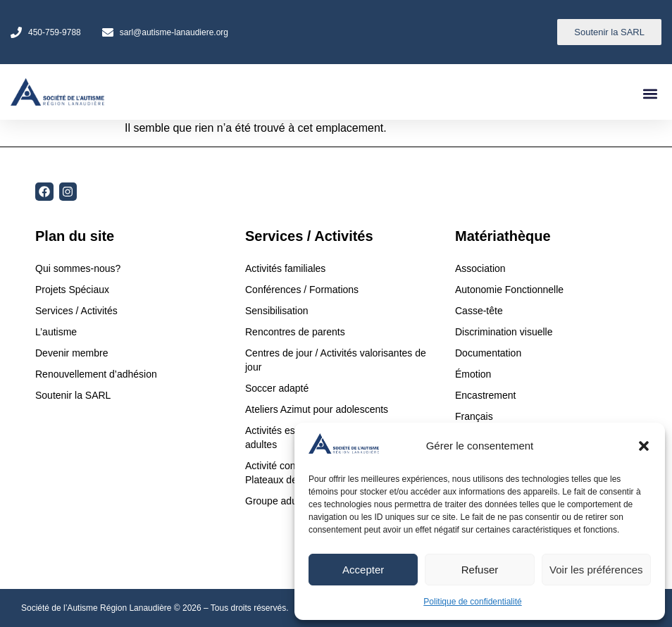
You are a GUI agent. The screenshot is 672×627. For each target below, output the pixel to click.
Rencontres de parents (295, 332)
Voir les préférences (596, 570)
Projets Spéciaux (72, 290)
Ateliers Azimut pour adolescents (318, 409)
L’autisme (56, 332)
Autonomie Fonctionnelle (509, 290)
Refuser (480, 570)
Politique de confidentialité (472, 602)
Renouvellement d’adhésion (96, 374)
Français (474, 416)
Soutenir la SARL (73, 395)
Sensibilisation (277, 311)
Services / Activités (76, 311)
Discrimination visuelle (504, 332)
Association (480, 268)
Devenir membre (71, 353)
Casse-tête (479, 311)
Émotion (473, 374)
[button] (644, 446)
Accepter (363, 570)
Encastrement (485, 395)
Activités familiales (287, 268)
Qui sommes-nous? (78, 268)
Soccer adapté (278, 388)
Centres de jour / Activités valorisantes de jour (336, 360)
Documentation (488, 353)
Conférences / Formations (302, 290)
